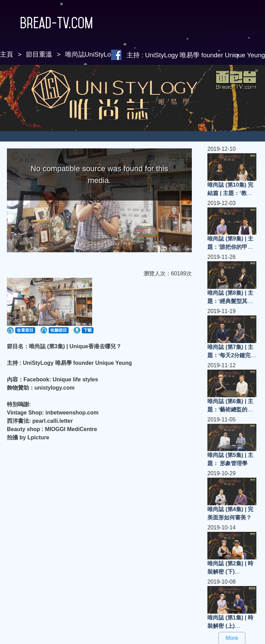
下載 (88, 330)
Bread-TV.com (46, 23)
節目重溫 (39, 54)
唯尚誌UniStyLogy (91, 54)
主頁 (7, 54)
